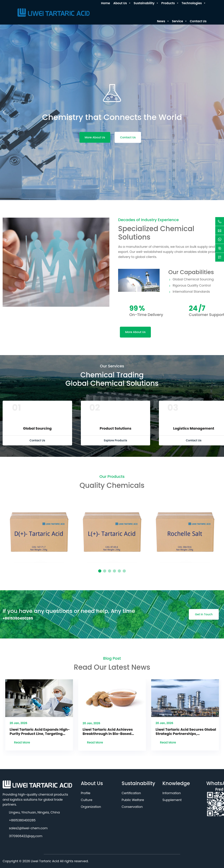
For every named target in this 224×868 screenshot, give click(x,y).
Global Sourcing (37, 428)
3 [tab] (110, 571)
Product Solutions (115, 428)
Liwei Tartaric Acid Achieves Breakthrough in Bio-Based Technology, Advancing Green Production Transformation (110, 732)
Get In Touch (204, 614)
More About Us (95, 137)
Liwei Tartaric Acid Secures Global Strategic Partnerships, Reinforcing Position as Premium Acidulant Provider (186, 732)
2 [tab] (105, 571)
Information (172, 793)
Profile (86, 793)
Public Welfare (133, 800)
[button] (220, 112)
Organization (91, 807)
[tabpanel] (39, 529)
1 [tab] (100, 571)
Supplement (172, 800)
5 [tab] (119, 571)
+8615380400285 (18, 618)
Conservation (132, 807)
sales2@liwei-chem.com (28, 828)
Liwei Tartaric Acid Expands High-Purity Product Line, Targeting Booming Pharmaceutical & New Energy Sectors (40, 732)
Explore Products (115, 440)
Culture (87, 800)
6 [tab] (124, 571)
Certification (131, 793)
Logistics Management (194, 428)
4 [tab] (114, 571)
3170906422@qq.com (26, 836)
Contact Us (128, 137)
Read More (22, 742)
